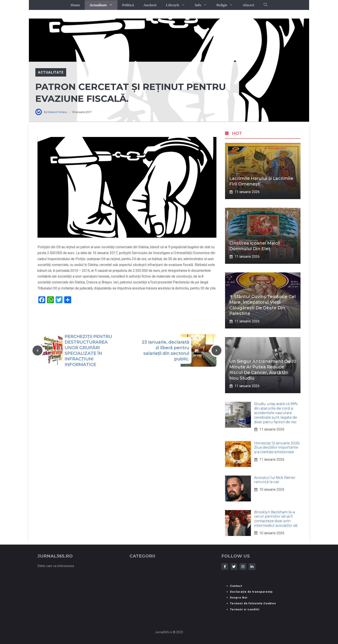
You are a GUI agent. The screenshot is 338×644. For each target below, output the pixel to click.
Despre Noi (239, 598)
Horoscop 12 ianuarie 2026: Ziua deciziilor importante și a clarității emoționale (277, 448)
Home (75, 5)
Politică (128, 5)
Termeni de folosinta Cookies (253, 603)
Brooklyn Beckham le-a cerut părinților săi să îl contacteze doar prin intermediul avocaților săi (276, 519)
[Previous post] (38, 350)
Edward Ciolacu (57, 112)
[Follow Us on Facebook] (225, 567)
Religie (227, 5)
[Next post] (216, 350)
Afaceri (248, 5)
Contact (236, 586)
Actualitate (103, 5)
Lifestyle (178, 5)
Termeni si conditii (245, 609)
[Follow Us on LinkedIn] (252, 567)
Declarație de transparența (251, 592)
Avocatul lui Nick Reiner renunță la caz (275, 480)
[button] (265, 5)
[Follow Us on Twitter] (234, 567)
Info (203, 5)
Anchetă (150, 5)
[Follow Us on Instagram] (243, 567)
